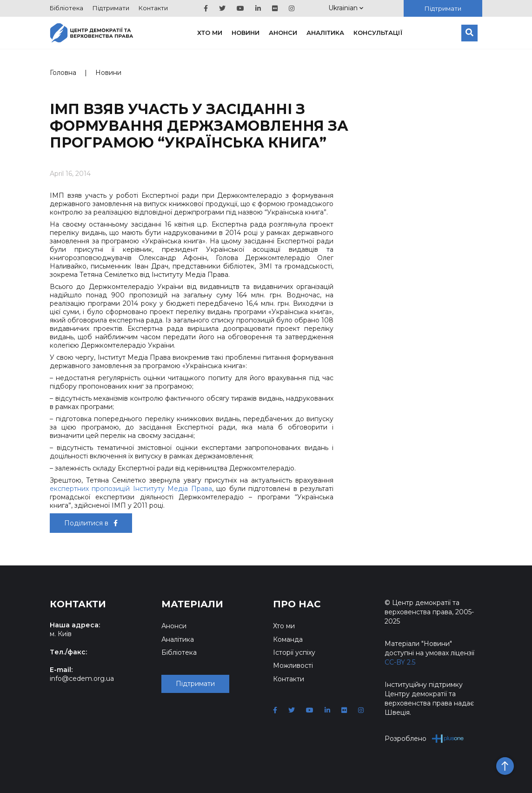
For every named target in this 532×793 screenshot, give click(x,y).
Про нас (297, 604)
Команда (288, 639)
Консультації (378, 33)
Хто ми (210, 33)
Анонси (283, 33)
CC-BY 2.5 (400, 662)
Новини (246, 33)
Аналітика (325, 33)
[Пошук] (469, 33)
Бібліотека (66, 8)
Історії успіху (294, 652)
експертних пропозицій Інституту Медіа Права (131, 489)
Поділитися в (91, 523)
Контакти (153, 8)
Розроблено (424, 738)
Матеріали (192, 604)
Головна (63, 73)
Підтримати (111, 8)
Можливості (293, 665)
